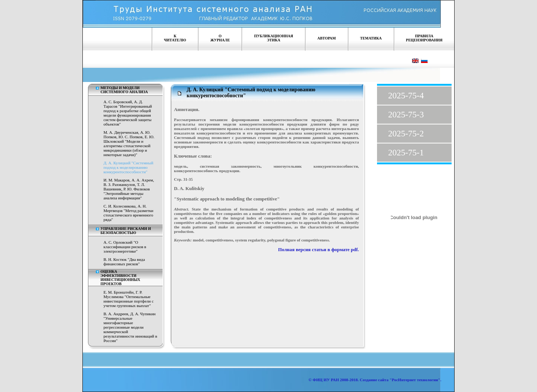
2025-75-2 (406, 134)
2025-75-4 (406, 96)
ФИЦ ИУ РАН (326, 380)
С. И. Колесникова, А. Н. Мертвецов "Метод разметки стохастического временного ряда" (129, 213)
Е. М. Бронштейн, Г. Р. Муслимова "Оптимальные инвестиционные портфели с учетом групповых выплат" (129, 299)
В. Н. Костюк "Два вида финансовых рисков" (124, 262)
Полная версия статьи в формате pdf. (319, 250)
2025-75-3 (406, 115)
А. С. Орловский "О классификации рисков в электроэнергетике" (125, 247)
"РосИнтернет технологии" (414, 380)
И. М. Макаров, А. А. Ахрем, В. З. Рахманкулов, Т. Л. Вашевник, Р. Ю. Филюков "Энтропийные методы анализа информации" (129, 189)
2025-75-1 (406, 153)
